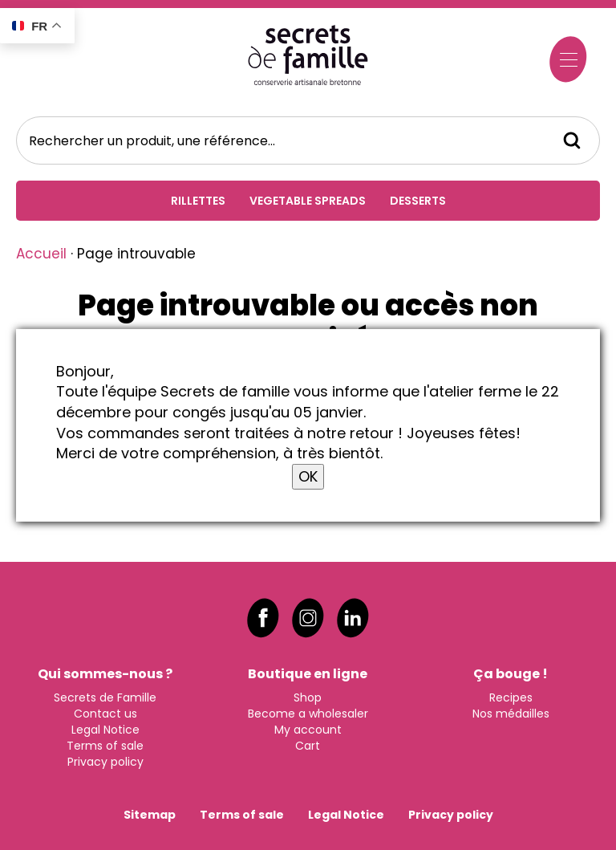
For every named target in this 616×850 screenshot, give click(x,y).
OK (308, 476)
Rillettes (198, 201)
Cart (308, 744)
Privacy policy (105, 760)
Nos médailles (511, 712)
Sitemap (150, 813)
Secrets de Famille (105, 696)
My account (308, 728)
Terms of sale (105, 744)
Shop (308, 696)
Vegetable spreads (308, 201)
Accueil (41, 254)
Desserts (418, 201)
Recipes (511, 696)
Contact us (105, 712)
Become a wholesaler (308, 712)
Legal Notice (105, 728)
